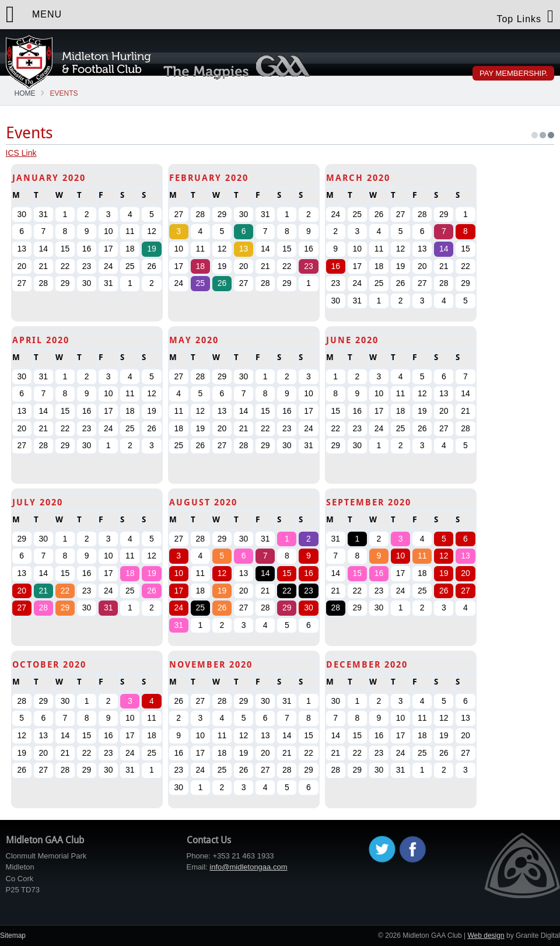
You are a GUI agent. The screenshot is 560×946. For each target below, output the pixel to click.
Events (64, 93)
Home (25, 93)
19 (152, 249)
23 (309, 266)
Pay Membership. (514, 73)
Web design (486, 935)
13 (244, 249)
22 (65, 591)
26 (222, 283)
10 (178, 573)
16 (335, 266)
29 (65, 608)
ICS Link (21, 153)
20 (22, 591)
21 (44, 591)
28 (44, 608)
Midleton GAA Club (78, 62)
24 (178, 608)
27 (22, 608)
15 (287, 573)
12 (222, 573)
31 (108, 608)
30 (309, 608)
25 (201, 283)
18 (201, 266)
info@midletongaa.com (248, 867)
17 (178, 591)
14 (444, 249)
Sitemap (13, 935)
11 (422, 556)
